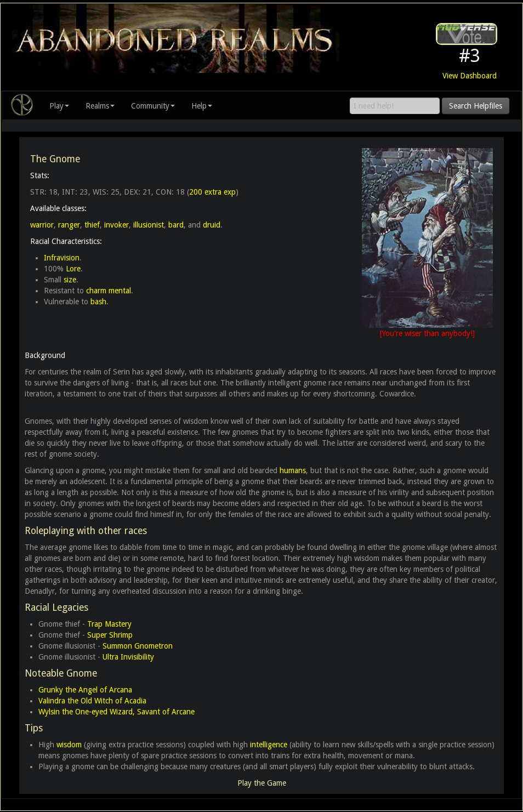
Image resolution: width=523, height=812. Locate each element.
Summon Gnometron (138, 646)
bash (98, 302)
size (70, 280)
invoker (116, 225)
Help (202, 106)
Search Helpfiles (476, 106)
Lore (73, 269)
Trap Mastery (109, 624)
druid (212, 225)
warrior (42, 225)
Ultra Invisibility (128, 657)
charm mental (109, 291)
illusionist (149, 225)
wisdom (69, 745)
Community (153, 106)
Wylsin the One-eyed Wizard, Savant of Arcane (116, 712)
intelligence (269, 745)
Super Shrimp (110, 635)
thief (92, 225)
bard (176, 225)
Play (59, 106)
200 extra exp (212, 192)
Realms (100, 106)
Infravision (62, 258)
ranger (69, 225)
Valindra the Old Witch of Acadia (92, 701)
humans (293, 470)
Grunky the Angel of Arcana (85, 690)
